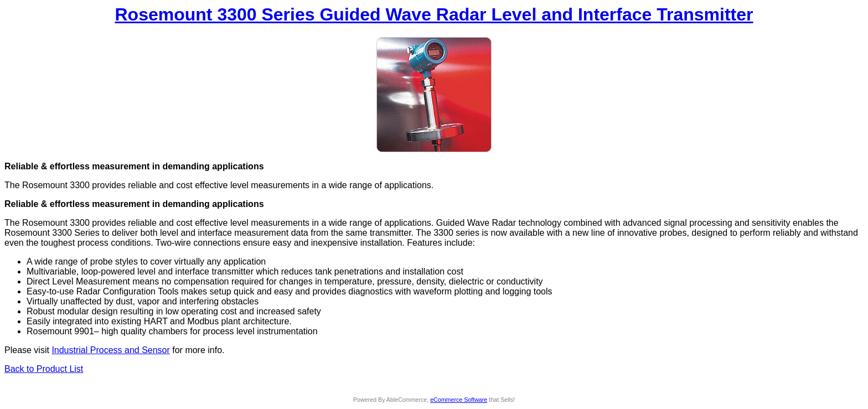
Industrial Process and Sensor (110, 350)
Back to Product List (44, 369)
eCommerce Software (459, 400)
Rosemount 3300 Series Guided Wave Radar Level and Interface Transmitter (434, 14)
